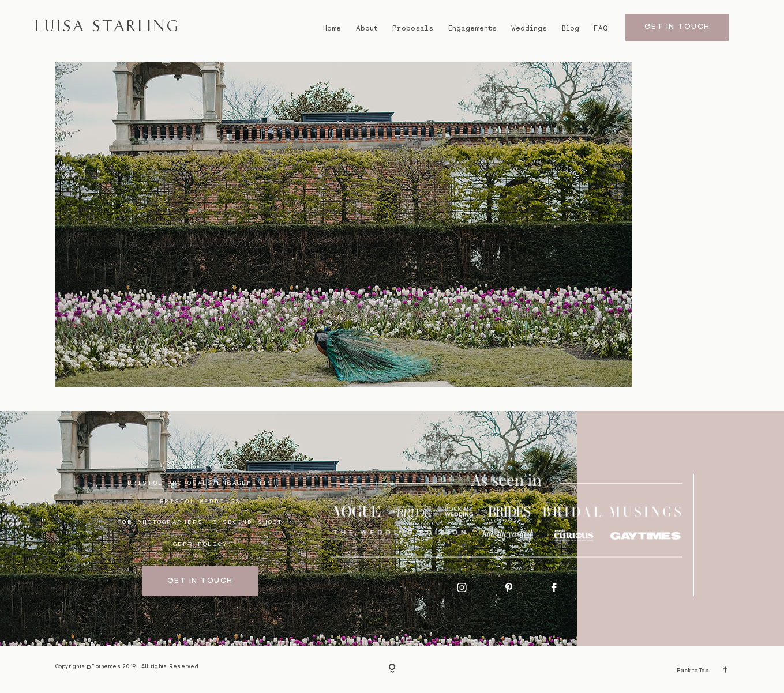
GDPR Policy (200, 544)
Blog (571, 28)
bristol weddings (200, 501)
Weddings (529, 28)
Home (332, 28)
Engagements (472, 28)
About (367, 28)
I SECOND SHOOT (248, 522)
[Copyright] (392, 669)
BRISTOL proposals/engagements (200, 483)
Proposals (413, 28)
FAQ (601, 28)
